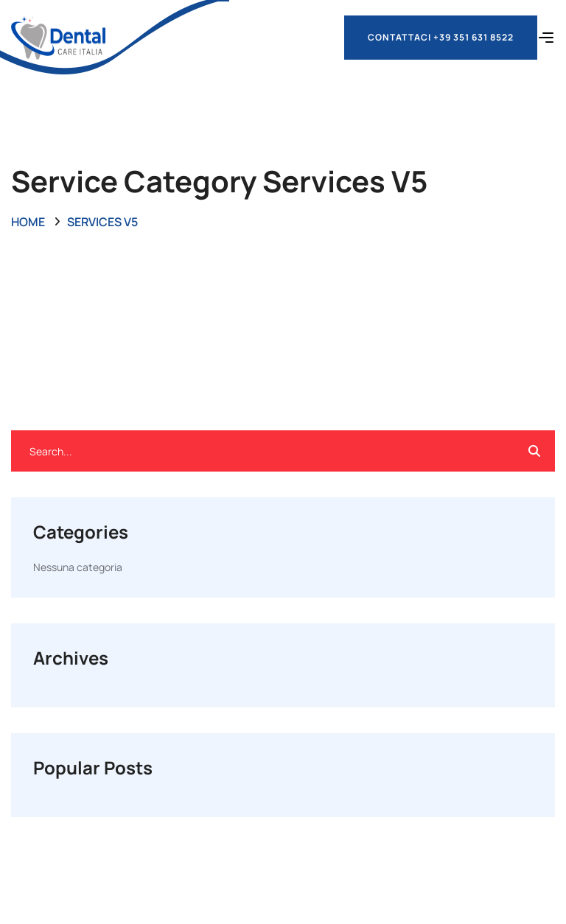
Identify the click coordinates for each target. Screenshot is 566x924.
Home (28, 222)
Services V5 (102, 222)
